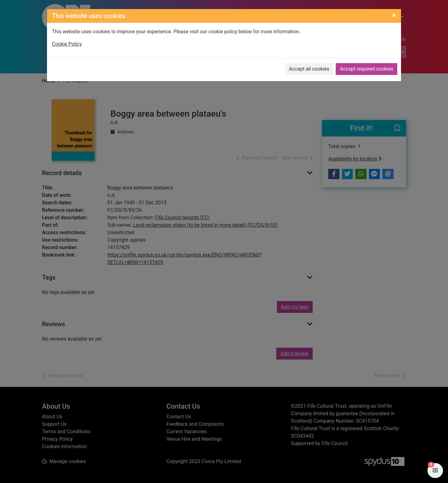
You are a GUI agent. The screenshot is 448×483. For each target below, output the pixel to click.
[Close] (394, 15)
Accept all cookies (309, 69)
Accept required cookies (366, 69)
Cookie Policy (67, 44)
